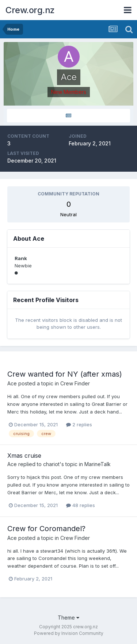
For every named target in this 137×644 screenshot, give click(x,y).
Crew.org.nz (30, 10)
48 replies (81, 505)
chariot (51, 464)
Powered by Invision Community (69, 633)
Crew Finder (75, 383)
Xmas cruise (24, 456)
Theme (68, 618)
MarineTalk (98, 464)
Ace (12, 383)
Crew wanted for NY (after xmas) (65, 374)
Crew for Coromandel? (46, 529)
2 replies (79, 424)
